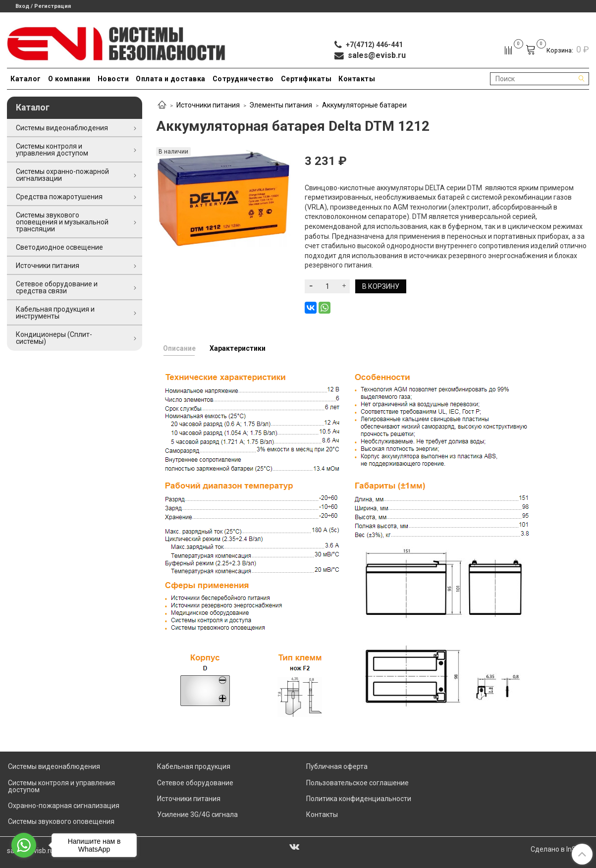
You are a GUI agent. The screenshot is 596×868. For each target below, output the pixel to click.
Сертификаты (306, 79)
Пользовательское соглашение (357, 783)
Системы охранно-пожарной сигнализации (62, 175)
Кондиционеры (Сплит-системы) (54, 338)
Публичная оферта (337, 766)
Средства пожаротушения (59, 197)
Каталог (26, 79)
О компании (69, 79)
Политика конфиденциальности (359, 799)
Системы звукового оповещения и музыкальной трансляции (62, 222)
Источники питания (208, 105)
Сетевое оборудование (195, 783)
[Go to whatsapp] (24, 845)
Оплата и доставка (171, 79)
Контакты (357, 79)
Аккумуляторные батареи (364, 105)
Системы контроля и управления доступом (52, 150)
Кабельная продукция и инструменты (55, 313)
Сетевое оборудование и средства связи (57, 287)
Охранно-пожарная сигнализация (64, 806)
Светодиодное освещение (59, 247)
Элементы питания (281, 105)
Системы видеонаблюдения (62, 128)
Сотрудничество (243, 79)
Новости (113, 79)
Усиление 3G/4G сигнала (197, 814)
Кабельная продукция (194, 766)
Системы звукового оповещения (61, 821)
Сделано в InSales (560, 849)
